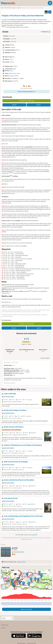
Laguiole (12, 76)
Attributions (4, 589)
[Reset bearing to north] (50, 577)
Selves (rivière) (45, 269)
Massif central (12, 73)
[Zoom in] (50, 572)
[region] (26, 580)
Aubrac (18, 73)
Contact (3, 628)
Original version (21, 562)
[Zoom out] (50, 574)
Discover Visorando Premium (27, 92)
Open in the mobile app (27, 101)
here (41, 299)
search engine (33, 535)
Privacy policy (5, 625)
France (12, 71)
